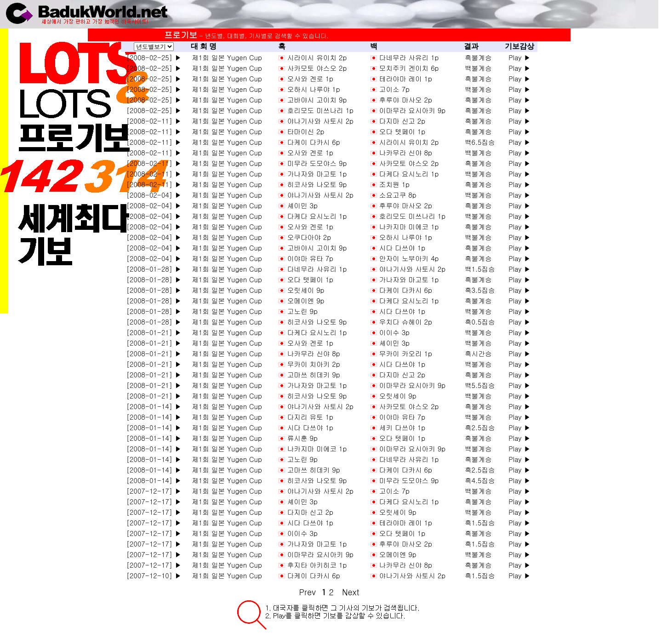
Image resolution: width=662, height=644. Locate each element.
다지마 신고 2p (402, 121)
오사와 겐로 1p (310, 78)
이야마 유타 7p (310, 258)
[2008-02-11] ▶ (154, 121)
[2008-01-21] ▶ (154, 332)
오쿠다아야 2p (309, 237)
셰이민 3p (302, 205)
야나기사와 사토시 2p (320, 121)
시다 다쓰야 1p (402, 248)
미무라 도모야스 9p (317, 163)
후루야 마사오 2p (406, 100)
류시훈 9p (302, 438)
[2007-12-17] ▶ (154, 491)
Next (351, 592)
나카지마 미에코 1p (409, 226)
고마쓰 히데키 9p (314, 374)
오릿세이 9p (306, 290)
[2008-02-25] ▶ (154, 57)
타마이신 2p (306, 131)
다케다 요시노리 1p (409, 174)
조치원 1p (394, 184)
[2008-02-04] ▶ (154, 195)
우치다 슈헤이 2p (406, 322)
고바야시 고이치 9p (317, 100)
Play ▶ (519, 57)
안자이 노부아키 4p (409, 258)
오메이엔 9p (306, 300)
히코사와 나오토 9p (317, 184)
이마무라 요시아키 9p (412, 110)
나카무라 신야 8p (406, 152)
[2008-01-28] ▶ (154, 269)
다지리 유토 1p (310, 417)
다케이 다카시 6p (314, 142)
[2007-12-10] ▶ (154, 575)
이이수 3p (394, 332)
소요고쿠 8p (398, 195)
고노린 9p (302, 311)
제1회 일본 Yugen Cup (224, 57)
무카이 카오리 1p (406, 353)
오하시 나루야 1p (314, 89)
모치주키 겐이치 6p (409, 68)
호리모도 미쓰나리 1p (320, 110)
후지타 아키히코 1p (317, 565)
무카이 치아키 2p (314, 364)
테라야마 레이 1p (406, 78)
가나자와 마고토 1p (317, 174)
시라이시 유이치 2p (317, 57)
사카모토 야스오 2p (317, 68)
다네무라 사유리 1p (409, 57)
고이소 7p (394, 89)
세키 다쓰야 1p (402, 427)
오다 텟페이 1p (402, 131)
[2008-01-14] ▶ (154, 406)
